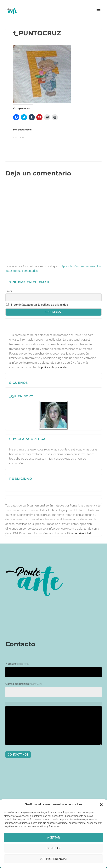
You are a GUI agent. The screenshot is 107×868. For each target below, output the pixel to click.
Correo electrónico (24, 684)
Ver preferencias (54, 859)
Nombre (17, 664)
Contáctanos (18, 755)
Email (9, 291)
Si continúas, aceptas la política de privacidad (39, 305)
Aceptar (53, 838)
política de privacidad (55, 367)
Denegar (53, 848)
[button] (101, 805)
